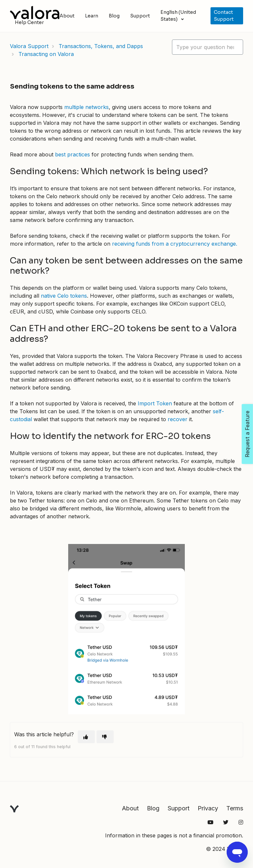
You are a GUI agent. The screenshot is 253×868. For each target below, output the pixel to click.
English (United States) (178, 16)
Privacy (208, 808)
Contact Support (224, 16)
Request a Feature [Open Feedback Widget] (247, 434)
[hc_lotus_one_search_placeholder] (208, 47)
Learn (92, 16)
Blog (114, 16)
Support (140, 16)
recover (178, 419)
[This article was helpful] (86, 737)
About (67, 16)
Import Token (155, 403)
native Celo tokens (64, 296)
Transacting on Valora (46, 54)
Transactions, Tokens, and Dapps (101, 46)
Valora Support (29, 46)
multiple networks (86, 107)
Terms (235, 808)
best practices (72, 154)
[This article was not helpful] (105, 737)
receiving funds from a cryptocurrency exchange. (175, 244)
